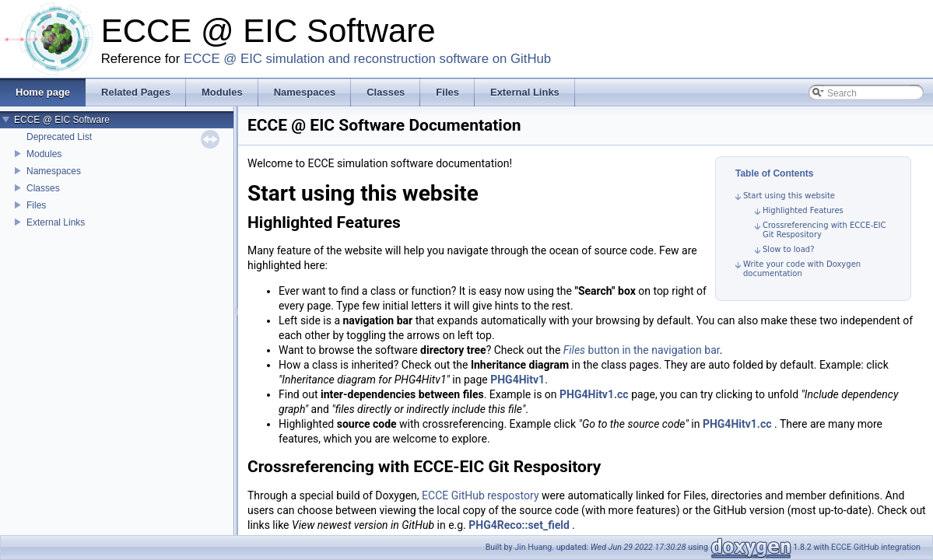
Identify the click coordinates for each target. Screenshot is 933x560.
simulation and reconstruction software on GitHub (409, 59)
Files (36, 205)
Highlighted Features (803, 210)
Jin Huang (533, 547)
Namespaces (54, 171)
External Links (56, 222)
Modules (44, 154)
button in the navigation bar (642, 350)
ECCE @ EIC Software (62, 120)
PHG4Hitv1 (517, 380)
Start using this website (789, 196)
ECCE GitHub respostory (480, 495)
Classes (43, 188)
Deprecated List (59, 137)
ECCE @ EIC (223, 59)
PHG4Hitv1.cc (594, 394)
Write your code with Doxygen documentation (802, 269)
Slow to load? (789, 249)
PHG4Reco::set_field (519, 525)
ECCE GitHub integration (876, 547)
